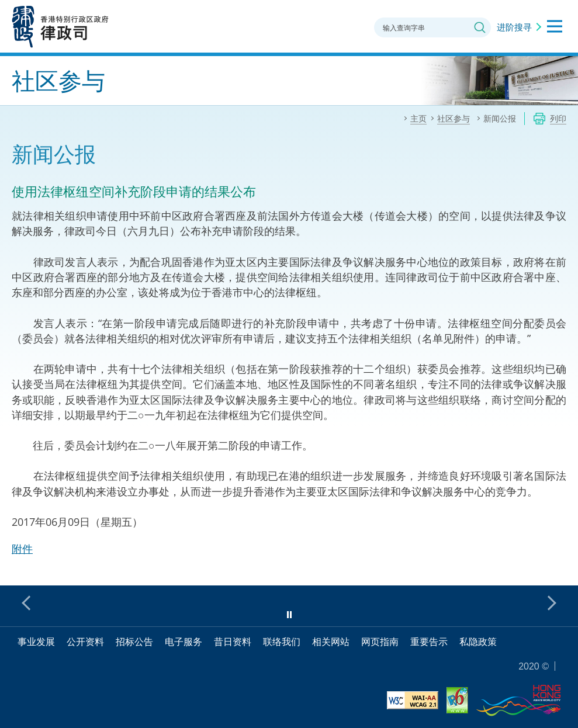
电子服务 (184, 642)
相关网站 (331, 642)
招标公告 (134, 642)
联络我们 (282, 642)
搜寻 (480, 27)
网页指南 (380, 642)
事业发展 (36, 642)
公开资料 (85, 642)
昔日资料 (233, 642)
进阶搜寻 (514, 27)
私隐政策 (478, 642)
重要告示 (429, 642)
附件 (22, 549)
